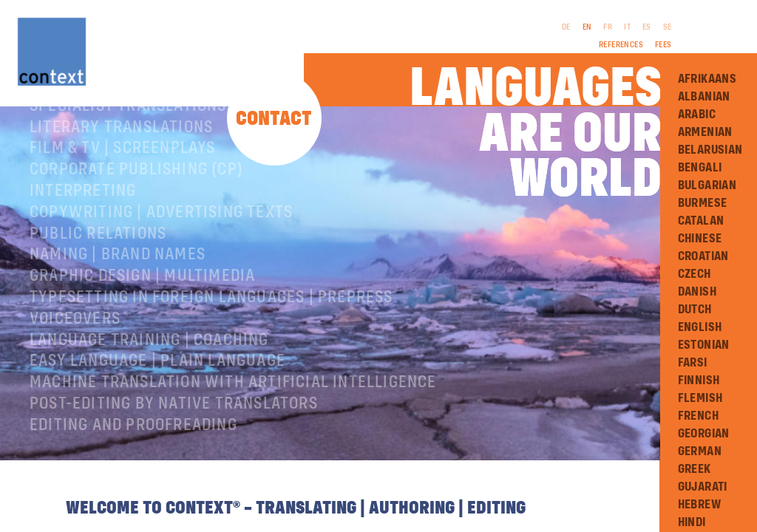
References (621, 45)
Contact (274, 119)
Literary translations (121, 175)
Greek (695, 469)
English (700, 327)
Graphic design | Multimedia (142, 324)
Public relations (98, 282)
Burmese (703, 203)
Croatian (703, 256)
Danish (697, 292)
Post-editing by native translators (174, 451)
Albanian (704, 97)
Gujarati (703, 487)
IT (627, 27)
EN (587, 27)
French (698, 416)
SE (668, 27)
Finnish (699, 381)
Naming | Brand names (118, 302)
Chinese (700, 239)
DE (566, 27)
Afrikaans (707, 79)
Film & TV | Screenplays (123, 196)
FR (608, 27)
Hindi (692, 522)
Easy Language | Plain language (157, 409)
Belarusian (710, 150)
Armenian (705, 132)
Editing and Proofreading (133, 473)
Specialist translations (128, 154)
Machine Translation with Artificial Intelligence (233, 430)
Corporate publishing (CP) (136, 217)
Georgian (704, 434)
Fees (663, 45)
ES (647, 27)
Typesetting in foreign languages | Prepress (211, 345)
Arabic (697, 115)
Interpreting (83, 239)
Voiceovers (75, 366)
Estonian (704, 345)
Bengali (700, 168)
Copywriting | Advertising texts (161, 260)
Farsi (693, 363)
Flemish (700, 398)
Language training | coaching (149, 388)
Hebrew (699, 505)
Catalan (701, 221)
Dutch (695, 310)
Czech (695, 274)
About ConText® (94, 132)
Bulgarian (707, 185)
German (700, 451)
